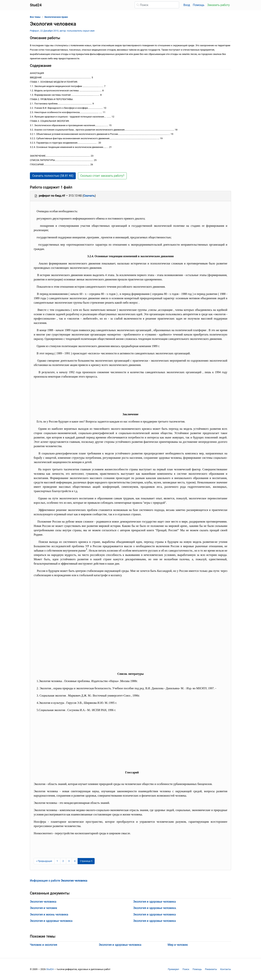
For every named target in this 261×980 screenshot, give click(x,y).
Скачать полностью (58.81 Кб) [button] (53, 176)
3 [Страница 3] (69, 861)
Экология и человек (43, 908)
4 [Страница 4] (75, 861)
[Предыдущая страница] (44, 861)
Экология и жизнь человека (49, 914)
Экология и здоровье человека (51, 921)
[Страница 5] (86, 861)
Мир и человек (178, 945)
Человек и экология (43, 945)
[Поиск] (157, 5)
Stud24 (50, 969)
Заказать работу (218, 5)
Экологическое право (56, 17)
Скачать (89, 196)
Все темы (35, 17)
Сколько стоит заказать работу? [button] (102, 176)
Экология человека (43, 902)
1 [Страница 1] (57, 861)
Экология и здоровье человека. (155, 908)
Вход (187, 5)
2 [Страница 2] (63, 861)
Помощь (199, 5)
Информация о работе (59, 881)
